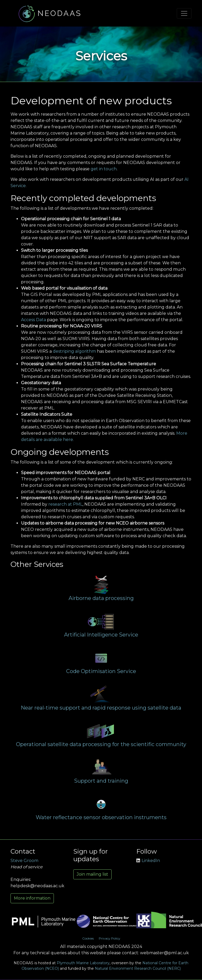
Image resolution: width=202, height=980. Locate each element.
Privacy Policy (110, 938)
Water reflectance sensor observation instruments (101, 817)
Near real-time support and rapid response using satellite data (101, 708)
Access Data (33, 320)
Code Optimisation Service (101, 671)
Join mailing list (92, 874)
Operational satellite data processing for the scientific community (101, 744)
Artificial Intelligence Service (101, 635)
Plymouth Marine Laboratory (83, 963)
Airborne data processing (101, 598)
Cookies (88, 938)
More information (32, 898)
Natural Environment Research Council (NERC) (138, 968)
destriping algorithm (74, 351)
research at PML (65, 504)
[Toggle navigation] (184, 13)
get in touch (104, 169)
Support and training (101, 781)
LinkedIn (148, 861)
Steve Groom (24, 861)
